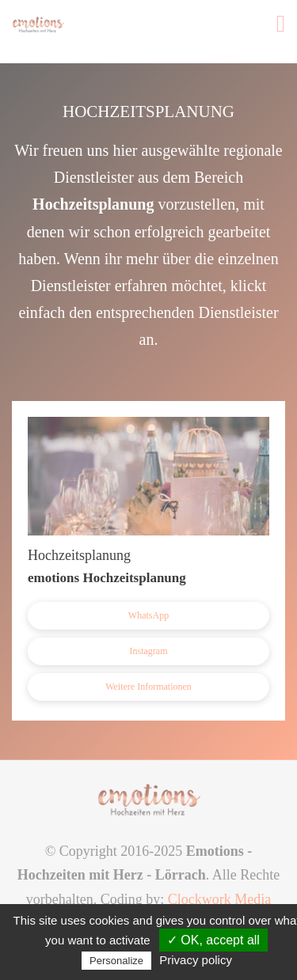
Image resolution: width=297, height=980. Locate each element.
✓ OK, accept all (213, 940)
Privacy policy (196, 960)
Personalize (116, 961)
